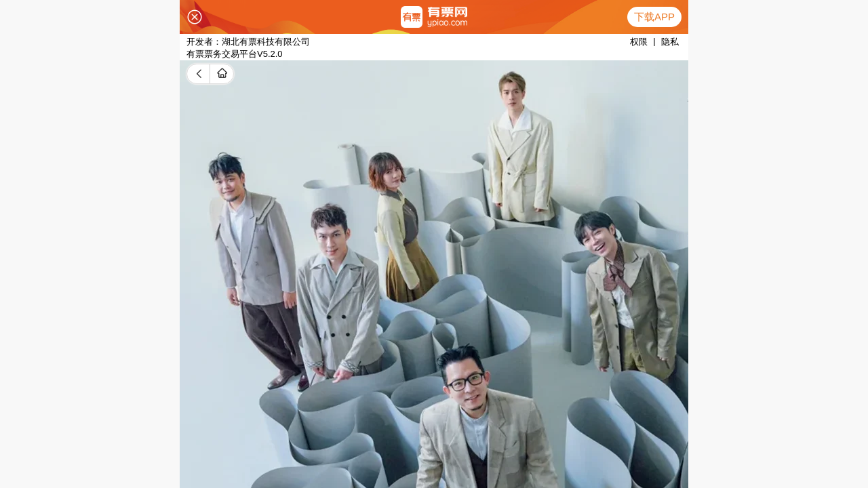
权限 (639, 42)
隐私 (670, 42)
